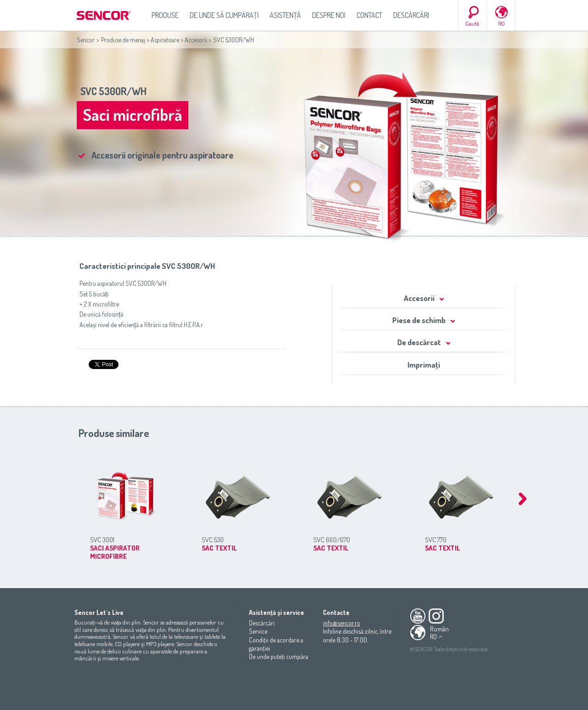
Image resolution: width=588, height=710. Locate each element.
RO (501, 23)
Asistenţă (285, 15)
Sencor (86, 40)
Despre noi (329, 15)
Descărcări (411, 15)
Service (258, 631)
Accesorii (196, 40)
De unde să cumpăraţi (224, 15)
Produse (165, 15)
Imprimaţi (424, 365)
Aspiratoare (165, 40)
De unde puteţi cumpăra (279, 656)
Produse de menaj (123, 40)
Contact (369, 15)
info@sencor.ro (342, 623)
